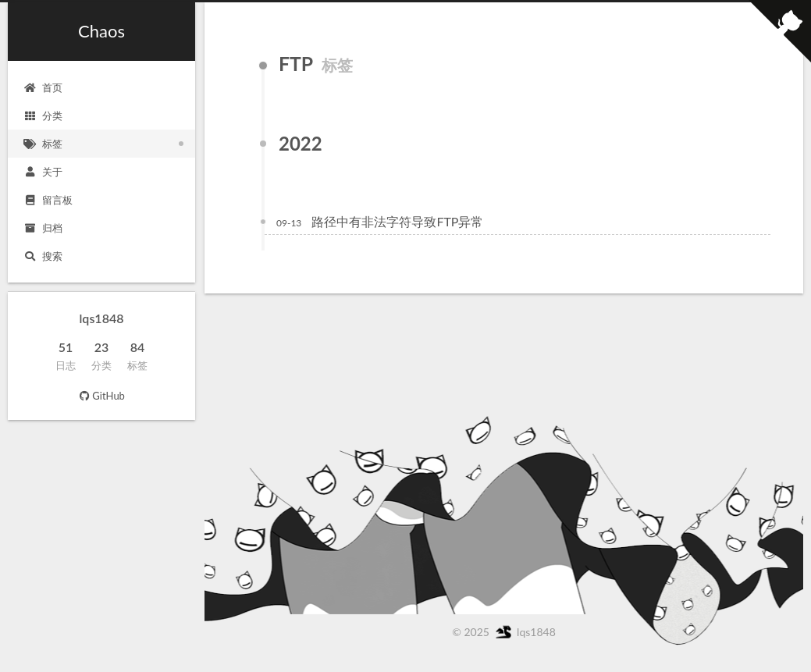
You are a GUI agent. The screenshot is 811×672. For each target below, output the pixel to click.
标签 (43, 144)
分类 (43, 116)
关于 (43, 172)
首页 (43, 87)
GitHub (101, 396)
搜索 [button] (43, 256)
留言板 (48, 200)
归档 (43, 228)
